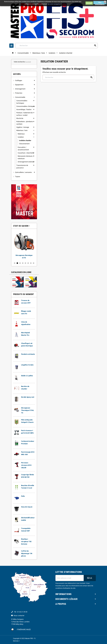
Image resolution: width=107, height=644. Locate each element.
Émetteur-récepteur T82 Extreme (26, 542)
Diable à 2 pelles (27, 376)
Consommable (20, 97)
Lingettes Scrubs (27, 365)
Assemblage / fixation (24, 109)
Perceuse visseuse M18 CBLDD (26, 465)
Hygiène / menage (23, 127)
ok (90, 578)
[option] (24, 245)
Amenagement (20, 89)
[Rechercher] (57, 46)
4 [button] (23, 263)
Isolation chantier (25, 140)
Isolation (21, 137)
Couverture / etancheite (26, 153)
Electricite (20, 118)
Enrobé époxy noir (28, 397)
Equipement (19, 85)
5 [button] (25, 263)
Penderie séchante (28, 354)
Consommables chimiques (26, 106)
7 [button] (31, 263)
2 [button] (17, 263)
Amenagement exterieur (26, 162)
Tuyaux (18, 176)
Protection (19, 93)
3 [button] (20, 263)
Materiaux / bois (22, 130)
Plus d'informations (100, 3)
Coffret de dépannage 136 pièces (27, 553)
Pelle (23, 496)
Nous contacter (19, 616)
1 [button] (15, 263)
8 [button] (34, 263)
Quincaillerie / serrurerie (23, 172)
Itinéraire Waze (24, 629)
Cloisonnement (24, 144)
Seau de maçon (27, 507)
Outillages (19, 80)
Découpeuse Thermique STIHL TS (28, 410)
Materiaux (21, 134)
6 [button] (28, 263)
